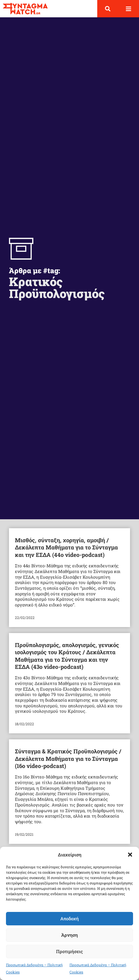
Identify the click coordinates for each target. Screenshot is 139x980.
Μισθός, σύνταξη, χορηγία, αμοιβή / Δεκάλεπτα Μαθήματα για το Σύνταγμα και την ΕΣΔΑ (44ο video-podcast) (66, 547)
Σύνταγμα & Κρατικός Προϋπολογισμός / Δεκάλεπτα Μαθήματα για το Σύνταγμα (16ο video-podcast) (68, 758)
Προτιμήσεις (69, 951)
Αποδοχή (69, 918)
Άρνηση (69, 935)
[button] (130, 855)
